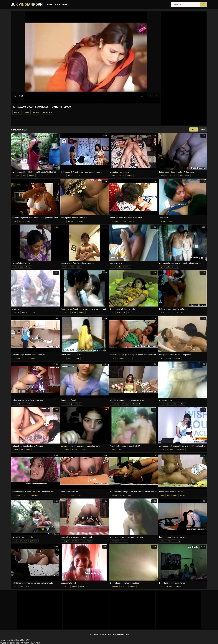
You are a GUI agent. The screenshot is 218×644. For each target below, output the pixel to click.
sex (64, 176)
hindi (28, 267)
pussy (71, 221)
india (79, 495)
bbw (129, 495)
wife (113, 176)
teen (26, 495)
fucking (121, 176)
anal (28, 587)
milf (26, 358)
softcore (115, 221)
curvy (122, 495)
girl (162, 267)
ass (15, 404)
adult (28, 450)
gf (72, 404)
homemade (184, 176)
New (203, 129)
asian (70, 358)
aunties (180, 313)
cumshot (34, 495)
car (113, 267)
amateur (173, 176)
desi (171, 221)
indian (36, 112)
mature (16, 313)
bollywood (180, 450)
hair (25, 176)
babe (29, 404)
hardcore (80, 221)
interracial (136, 404)
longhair (17, 176)
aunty (132, 221)
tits (15, 221)
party (129, 358)
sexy (162, 404)
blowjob (164, 176)
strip (64, 267)
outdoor (124, 587)
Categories (61, 4)
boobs (71, 176)
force (120, 450)
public (17, 112)
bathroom (48, 112)
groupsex (121, 358)
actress (170, 450)
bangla (163, 221)
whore (179, 587)
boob (33, 313)
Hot (194, 129)
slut (28, 221)
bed (78, 176)
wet (162, 358)
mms (127, 267)
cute (15, 541)
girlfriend (34, 541)
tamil (27, 112)
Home (49, 4)
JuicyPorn (27, 5)
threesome (172, 404)
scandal (171, 313)
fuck (130, 313)
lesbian (177, 358)
